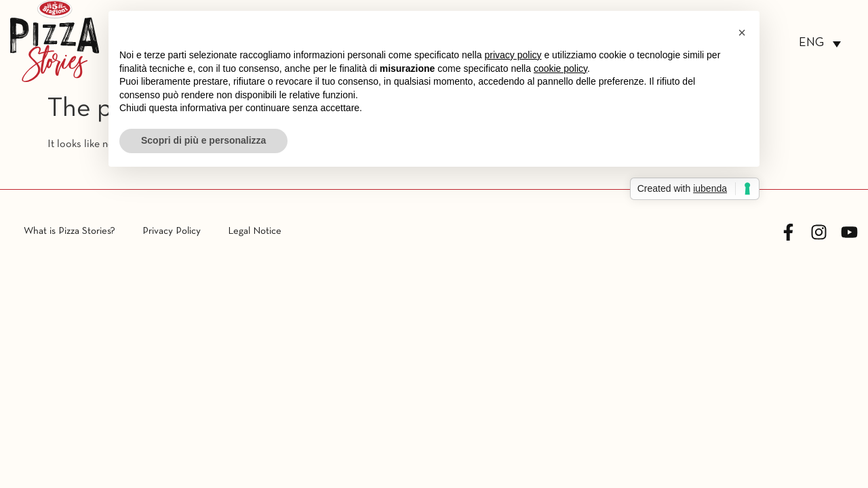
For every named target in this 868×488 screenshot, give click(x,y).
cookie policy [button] (560, 68)
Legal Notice (255, 231)
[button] (742, 33)
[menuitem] (820, 44)
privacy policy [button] (513, 55)
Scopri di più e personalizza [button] (203, 140)
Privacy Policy (172, 231)
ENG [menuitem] (811, 43)
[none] (820, 44)
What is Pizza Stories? (70, 231)
